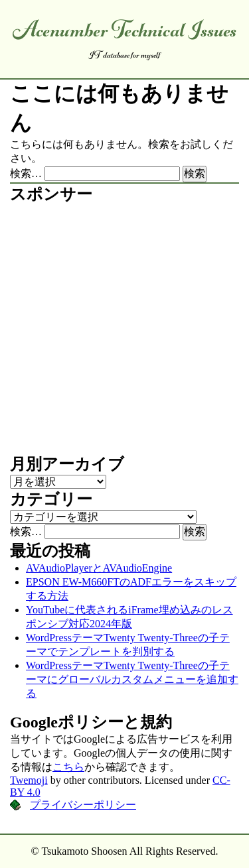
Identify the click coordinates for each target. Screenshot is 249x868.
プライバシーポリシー (83, 805)
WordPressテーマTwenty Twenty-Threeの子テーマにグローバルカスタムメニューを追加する (132, 679)
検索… (26, 173)
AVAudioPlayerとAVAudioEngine (99, 568)
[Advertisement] (124, 329)
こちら (68, 767)
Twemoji (29, 780)
